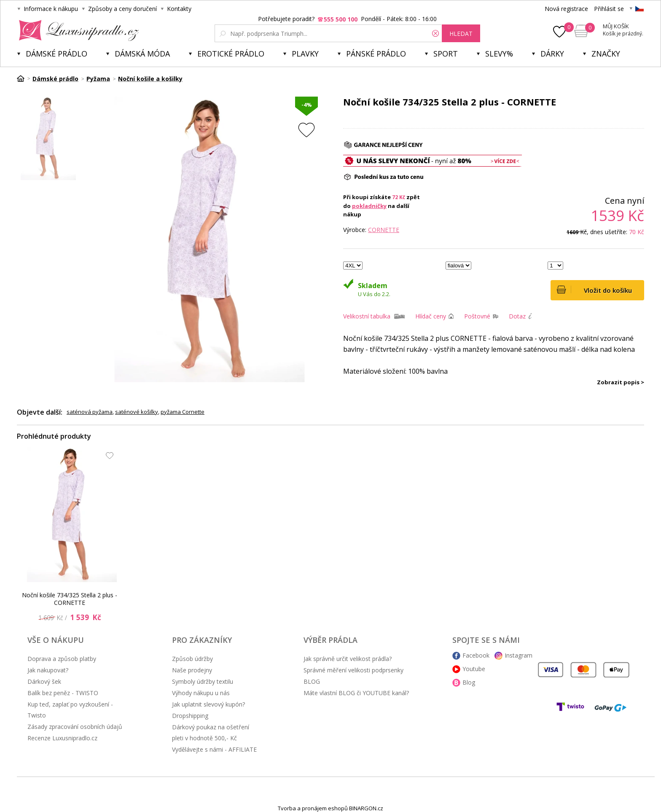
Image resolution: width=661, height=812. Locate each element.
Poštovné (477, 316)
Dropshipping (190, 716)
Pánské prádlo (376, 54)
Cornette (384, 230)
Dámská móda (142, 54)
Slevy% (499, 54)
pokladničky (369, 206)
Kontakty (179, 9)
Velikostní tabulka (367, 316)
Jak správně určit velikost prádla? (348, 659)
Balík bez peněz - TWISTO (63, 693)
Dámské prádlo (56, 54)
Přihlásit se (609, 9)
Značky (606, 54)
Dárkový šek (44, 681)
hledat (461, 34)
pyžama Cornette (183, 412)
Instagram (519, 655)
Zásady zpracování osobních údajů (75, 727)
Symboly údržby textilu (203, 681)
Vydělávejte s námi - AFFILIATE (214, 749)
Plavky (305, 54)
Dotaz (517, 316)
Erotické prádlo (231, 54)
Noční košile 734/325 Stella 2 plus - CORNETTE (70, 599)
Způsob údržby (192, 659)
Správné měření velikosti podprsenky (353, 670)
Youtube (474, 669)
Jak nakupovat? (48, 670)
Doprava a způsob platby (62, 659)
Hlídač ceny (431, 316)
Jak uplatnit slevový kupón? (208, 704)
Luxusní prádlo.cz (77, 30)
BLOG (312, 681)
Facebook (476, 655)
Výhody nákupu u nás (201, 693)
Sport (446, 54)
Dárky (552, 54)
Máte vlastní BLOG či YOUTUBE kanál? (356, 693)
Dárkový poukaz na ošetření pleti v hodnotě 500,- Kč (211, 732)
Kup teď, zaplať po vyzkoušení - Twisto (70, 710)
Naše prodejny (192, 670)
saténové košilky (137, 412)
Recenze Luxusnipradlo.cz (62, 738)
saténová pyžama (90, 412)
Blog (469, 682)
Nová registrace (566, 9)
